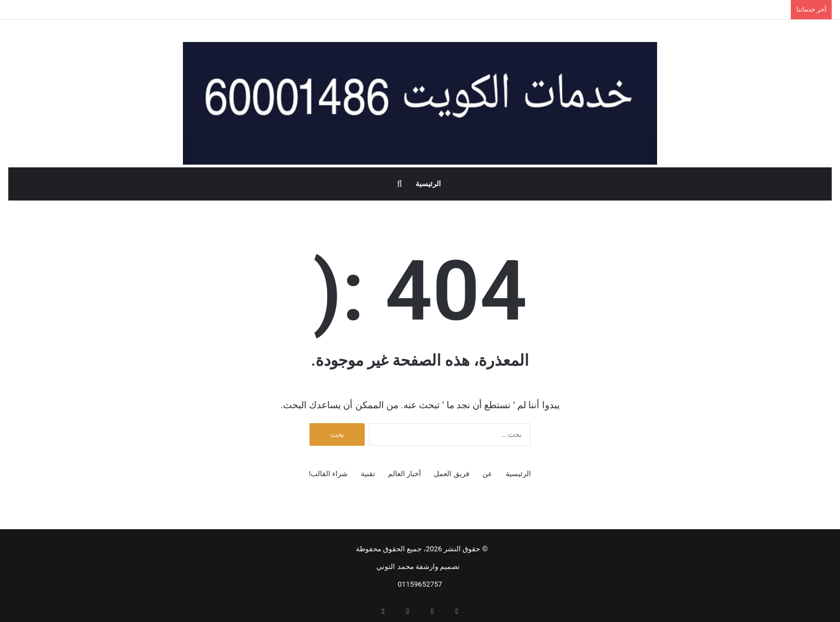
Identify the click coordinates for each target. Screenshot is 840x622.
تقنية (368, 474)
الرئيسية (428, 184)
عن (487, 474)
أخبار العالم (405, 474)
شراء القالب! (329, 474)
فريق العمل (451, 474)
